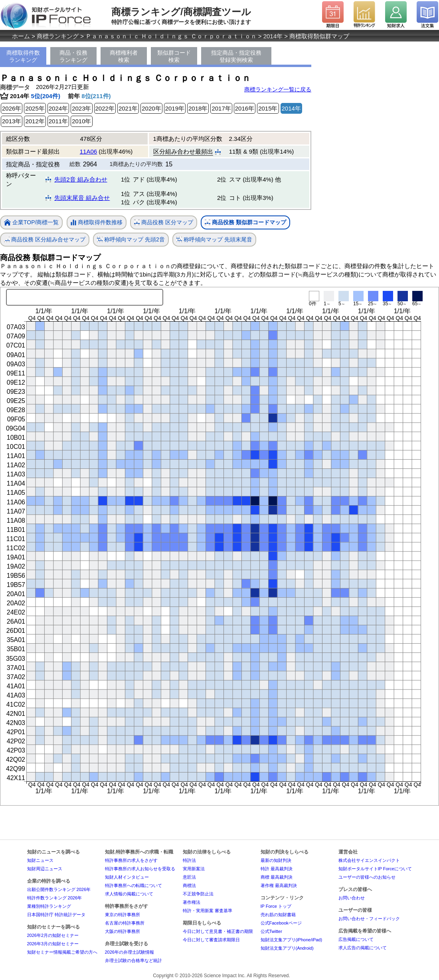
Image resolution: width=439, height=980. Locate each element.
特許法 (189, 860)
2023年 (81, 108)
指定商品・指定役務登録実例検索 (236, 56)
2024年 (58, 108)
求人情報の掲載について (129, 894)
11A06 (88, 151)
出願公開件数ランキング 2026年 (59, 889)
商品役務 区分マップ (164, 222)
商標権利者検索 (124, 56)
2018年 (198, 108)
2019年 (175, 108)
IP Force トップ (276, 906)
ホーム (21, 36)
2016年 (245, 108)
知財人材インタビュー (127, 877)
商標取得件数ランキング (23, 56)
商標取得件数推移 (97, 223)
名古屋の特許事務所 (125, 923)
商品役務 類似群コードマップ (245, 222)
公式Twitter (271, 931)
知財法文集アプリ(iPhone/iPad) (292, 940)
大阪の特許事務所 (123, 931)
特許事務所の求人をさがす (131, 860)
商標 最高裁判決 (277, 877)
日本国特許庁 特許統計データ (56, 915)
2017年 (221, 108)
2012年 (35, 121)
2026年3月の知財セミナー (53, 944)
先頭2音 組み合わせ (81, 179)
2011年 (58, 121)
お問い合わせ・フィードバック (369, 919)
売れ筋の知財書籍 (278, 915)
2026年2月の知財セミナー (53, 935)
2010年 (81, 121)
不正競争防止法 (198, 894)
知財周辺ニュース (45, 869)
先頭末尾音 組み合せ (82, 198)
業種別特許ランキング (49, 906)
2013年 (12, 121)
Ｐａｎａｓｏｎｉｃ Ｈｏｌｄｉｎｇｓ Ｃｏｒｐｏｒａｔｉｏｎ (171, 36)
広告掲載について (356, 939)
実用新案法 (194, 869)
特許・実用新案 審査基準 (208, 911)
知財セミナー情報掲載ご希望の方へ (62, 952)
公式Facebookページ (281, 923)
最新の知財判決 (276, 860)
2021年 (128, 108)
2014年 (273, 36)
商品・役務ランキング (73, 56)
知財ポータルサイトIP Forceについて (375, 869)
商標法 (189, 885)
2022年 (105, 108)
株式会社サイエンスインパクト (369, 860)
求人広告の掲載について (363, 948)
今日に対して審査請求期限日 (211, 940)
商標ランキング (58, 36)
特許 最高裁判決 (277, 869)
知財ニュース (40, 860)
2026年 (12, 108)
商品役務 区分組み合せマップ (45, 240)
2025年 (35, 108)
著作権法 (192, 902)
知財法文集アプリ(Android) (287, 948)
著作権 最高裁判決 (279, 885)
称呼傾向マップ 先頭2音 (131, 240)
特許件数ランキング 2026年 (55, 898)
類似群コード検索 (174, 56)
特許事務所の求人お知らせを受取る (140, 869)
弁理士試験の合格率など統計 (133, 960)
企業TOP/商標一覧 (31, 223)
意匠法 (189, 877)
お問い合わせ (352, 898)
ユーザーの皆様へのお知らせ (367, 877)
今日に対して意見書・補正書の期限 (218, 931)
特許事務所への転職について (133, 885)
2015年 (268, 108)
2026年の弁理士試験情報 (130, 952)
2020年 (151, 108)
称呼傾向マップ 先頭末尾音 (214, 240)
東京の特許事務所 (123, 915)
